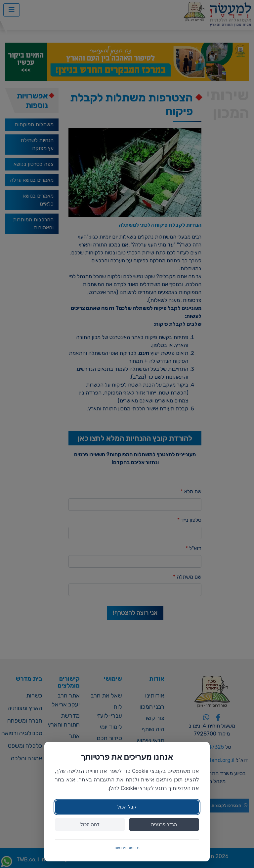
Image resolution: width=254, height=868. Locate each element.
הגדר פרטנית (164, 824)
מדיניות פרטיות (127, 848)
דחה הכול (90, 824)
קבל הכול (127, 807)
